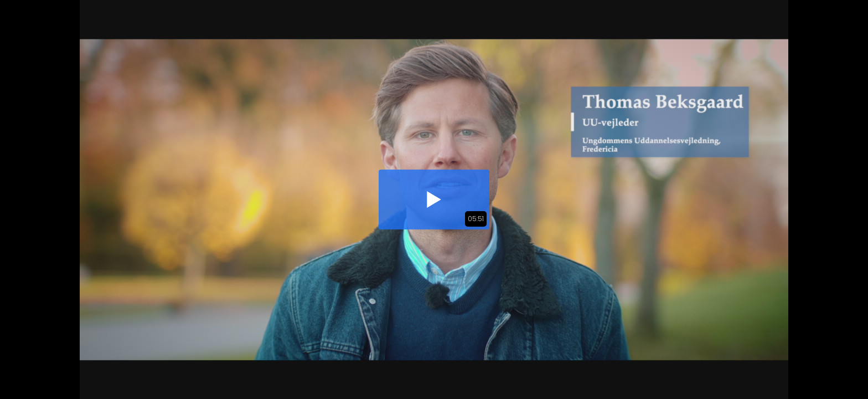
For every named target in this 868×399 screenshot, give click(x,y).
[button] (434, 199)
